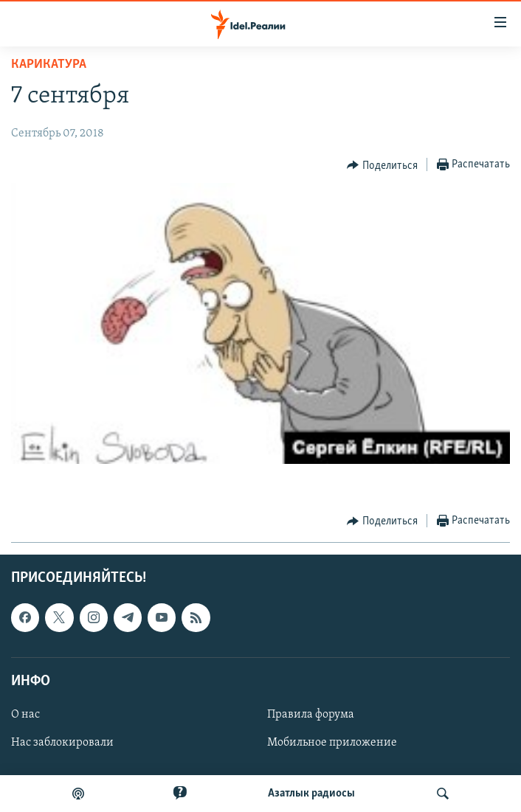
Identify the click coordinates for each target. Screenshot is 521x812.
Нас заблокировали (62, 743)
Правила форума (311, 715)
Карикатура (49, 65)
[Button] (382, 165)
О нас (25, 715)
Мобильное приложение (332, 743)
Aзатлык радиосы (311, 794)
